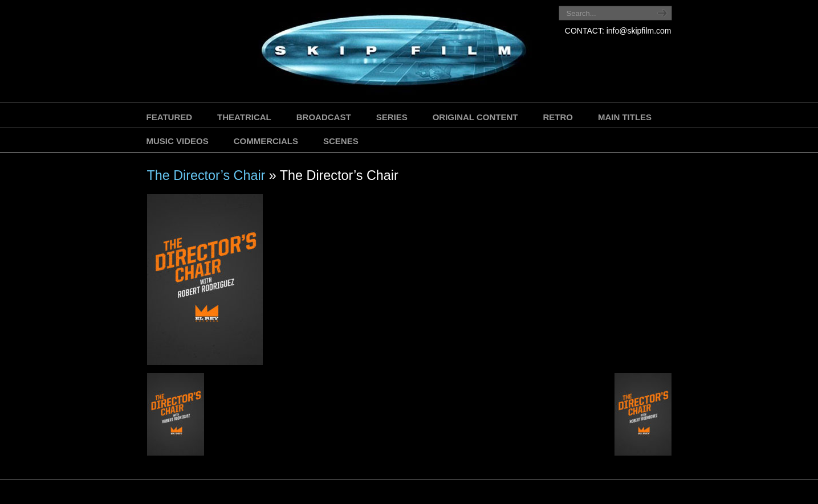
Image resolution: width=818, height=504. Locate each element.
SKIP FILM (342, 53)
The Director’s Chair (206, 175)
